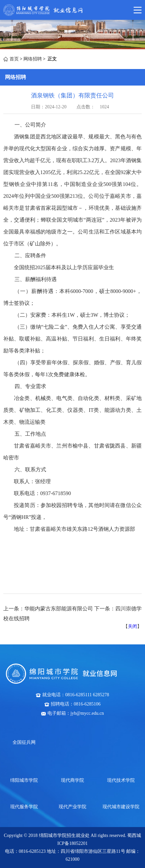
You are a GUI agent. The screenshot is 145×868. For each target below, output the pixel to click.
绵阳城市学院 (24, 780)
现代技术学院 (121, 780)
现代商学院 (72, 780)
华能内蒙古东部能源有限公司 (59, 609)
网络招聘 (33, 59)
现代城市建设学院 (121, 807)
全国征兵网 (24, 742)
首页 (14, 59)
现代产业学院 (72, 807)
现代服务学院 (24, 807)
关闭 (132, 626)
